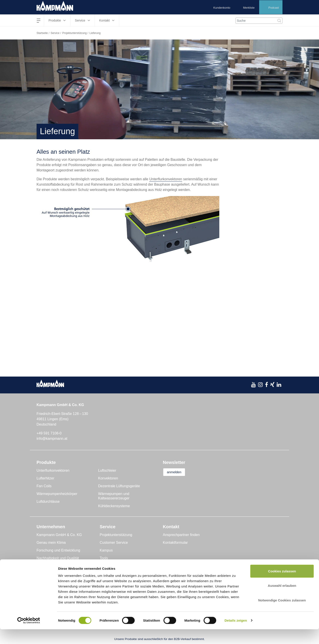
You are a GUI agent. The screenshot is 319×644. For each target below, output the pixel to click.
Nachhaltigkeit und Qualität (58, 558)
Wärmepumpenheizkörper (57, 494)
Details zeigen (236, 635)
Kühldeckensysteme (114, 506)
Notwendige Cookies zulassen (282, 615)
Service (55, 33)
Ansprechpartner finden (181, 535)
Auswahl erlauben (282, 600)
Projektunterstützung (74, 33)
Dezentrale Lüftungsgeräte (119, 486)
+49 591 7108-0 (49, 433)
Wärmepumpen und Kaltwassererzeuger (114, 496)
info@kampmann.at (52, 439)
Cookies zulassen (282, 586)
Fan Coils (44, 486)
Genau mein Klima (51, 543)
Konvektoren (108, 478)
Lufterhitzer (45, 478)
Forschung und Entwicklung (58, 550)
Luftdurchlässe (48, 502)
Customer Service (114, 543)
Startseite (42, 33)
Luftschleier (107, 470)
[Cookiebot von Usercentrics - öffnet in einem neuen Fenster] (29, 635)
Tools (104, 558)
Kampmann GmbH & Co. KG (59, 535)
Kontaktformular (175, 543)
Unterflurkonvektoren (166, 179)
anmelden (177, 472)
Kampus (106, 550)
